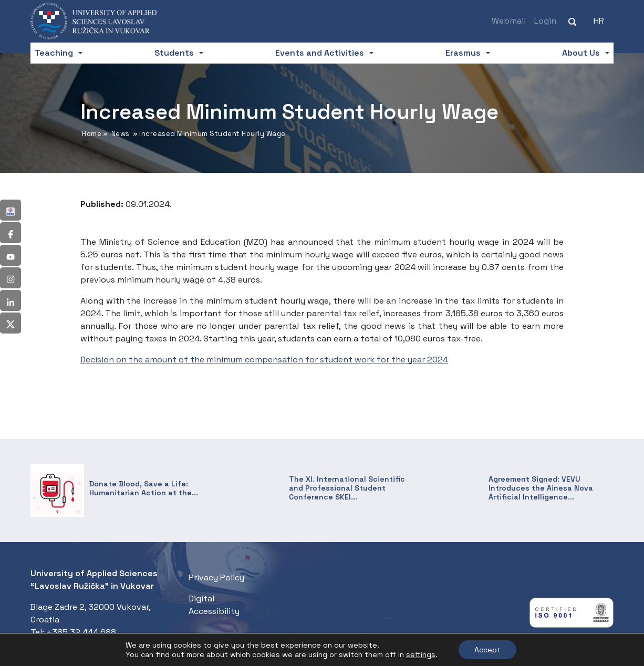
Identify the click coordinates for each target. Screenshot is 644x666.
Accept (487, 650)
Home (92, 134)
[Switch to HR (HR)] (599, 21)
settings (421, 654)
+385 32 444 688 (81, 632)
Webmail (509, 21)
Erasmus (463, 53)
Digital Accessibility (214, 605)
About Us (581, 53)
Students (174, 53)
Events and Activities (320, 53)
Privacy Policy (216, 577)
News (121, 134)
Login (545, 21)
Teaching (54, 53)
